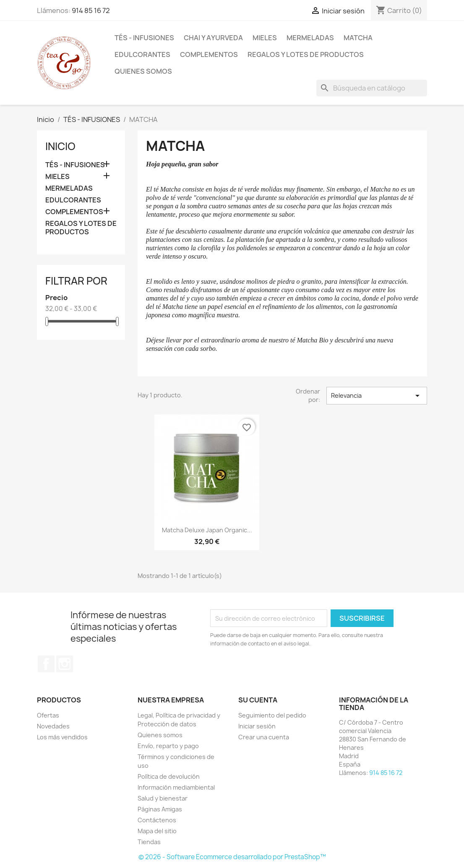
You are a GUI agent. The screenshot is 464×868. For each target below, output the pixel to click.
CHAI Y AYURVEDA (213, 38)
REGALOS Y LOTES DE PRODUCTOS (306, 54)
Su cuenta (258, 700)
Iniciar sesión (257, 726)
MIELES (265, 38)
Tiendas (149, 842)
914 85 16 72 (91, 10)
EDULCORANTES (142, 54)
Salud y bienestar (163, 798)
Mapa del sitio (157, 831)
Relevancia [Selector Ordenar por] (377, 396)
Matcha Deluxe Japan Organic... (207, 530)
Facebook (46, 664)
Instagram (65, 664)
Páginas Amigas (160, 809)
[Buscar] (372, 88)
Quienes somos (143, 71)
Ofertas (48, 715)
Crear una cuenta (264, 737)
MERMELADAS (310, 38)
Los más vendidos (62, 737)
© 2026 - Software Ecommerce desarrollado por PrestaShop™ (232, 857)
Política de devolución (169, 776)
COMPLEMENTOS (209, 54)
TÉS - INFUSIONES (144, 38)
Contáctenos (157, 820)
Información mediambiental (176, 787)
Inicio (60, 146)
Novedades (53, 726)
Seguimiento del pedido (272, 715)
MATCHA (358, 38)
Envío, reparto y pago (168, 746)
